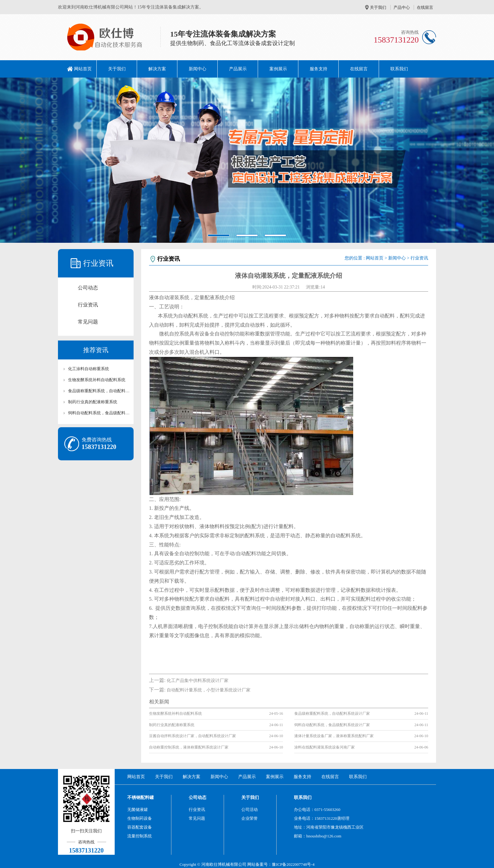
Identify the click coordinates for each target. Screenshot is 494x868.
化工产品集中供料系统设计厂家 (198, 681)
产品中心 (402, 7)
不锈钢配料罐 (141, 798)
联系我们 (399, 69)
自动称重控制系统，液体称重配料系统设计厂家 (189, 747)
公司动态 (88, 288)
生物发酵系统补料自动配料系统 (97, 380)
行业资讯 (88, 305)
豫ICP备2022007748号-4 (293, 864)
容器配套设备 (140, 827)
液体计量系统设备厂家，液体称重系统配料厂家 (334, 736)
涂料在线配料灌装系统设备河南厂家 (325, 747)
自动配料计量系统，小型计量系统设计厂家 (209, 690)
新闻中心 (198, 69)
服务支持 (319, 69)
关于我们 (378, 7)
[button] (37, 160)
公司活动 (250, 810)
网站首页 (83, 69)
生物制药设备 (140, 818)
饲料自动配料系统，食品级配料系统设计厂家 (99, 413)
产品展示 (238, 69)
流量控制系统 (140, 836)
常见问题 (88, 322)
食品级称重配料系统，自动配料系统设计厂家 (99, 391)
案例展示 (278, 69)
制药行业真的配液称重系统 (93, 402)
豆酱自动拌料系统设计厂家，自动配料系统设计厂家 (192, 736)
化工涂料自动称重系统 (89, 369)
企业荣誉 (250, 818)
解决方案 (157, 69)
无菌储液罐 (138, 810)
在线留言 (425, 7)
